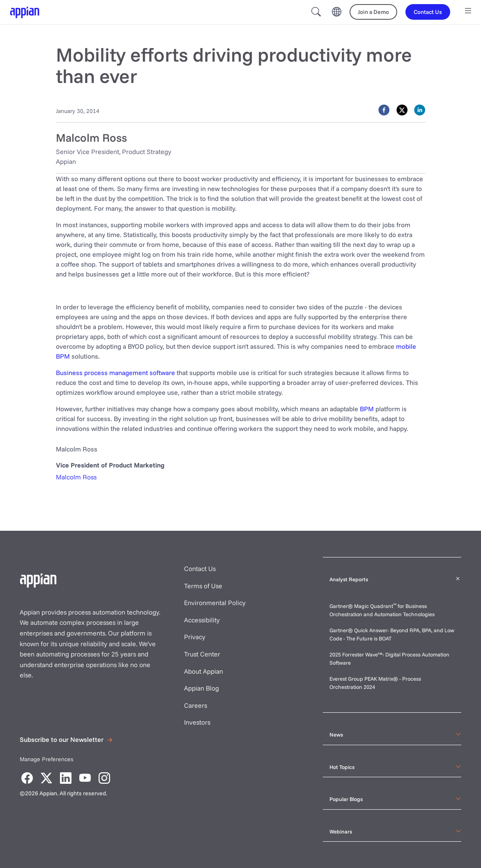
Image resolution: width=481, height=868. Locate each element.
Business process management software (115, 373)
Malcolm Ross (76, 477)
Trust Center (202, 654)
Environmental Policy (215, 603)
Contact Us (200, 569)
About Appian (204, 671)
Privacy (195, 637)
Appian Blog (201, 688)
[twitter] (402, 110)
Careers (196, 705)
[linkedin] (420, 110)
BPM (367, 409)
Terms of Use (203, 586)
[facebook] (384, 110)
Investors (197, 722)
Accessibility (202, 620)
